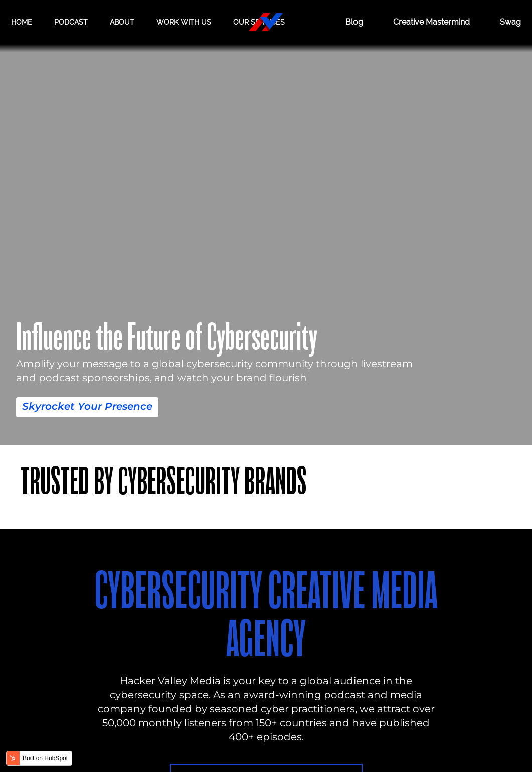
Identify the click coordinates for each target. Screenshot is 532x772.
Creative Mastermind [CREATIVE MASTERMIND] (431, 22)
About (122, 22)
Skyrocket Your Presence (87, 406)
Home (22, 22)
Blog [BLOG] (354, 22)
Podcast (71, 22)
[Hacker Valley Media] (266, 22)
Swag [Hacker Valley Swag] (510, 22)
